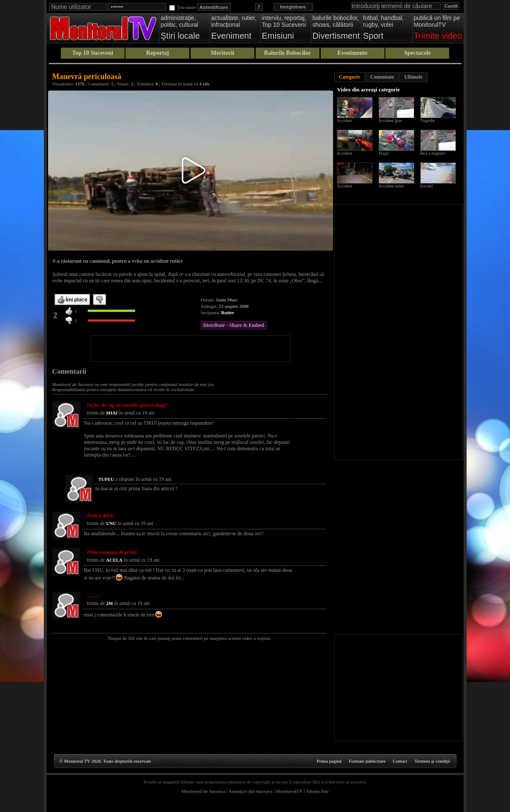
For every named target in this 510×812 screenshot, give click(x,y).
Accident (345, 121)
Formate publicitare (367, 761)
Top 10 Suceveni (93, 53)
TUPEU (106, 479)
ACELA (115, 560)
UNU (111, 523)
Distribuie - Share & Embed (234, 325)
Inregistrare (293, 7)
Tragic (384, 153)
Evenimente (352, 53)
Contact (400, 761)
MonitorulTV (289, 791)
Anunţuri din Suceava (250, 791)
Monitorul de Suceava (203, 791)
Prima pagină (329, 761)
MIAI (112, 413)
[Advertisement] (191, 349)
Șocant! (427, 186)
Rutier (228, 312)
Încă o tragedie (433, 153)
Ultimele (413, 77)
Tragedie (428, 121)
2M (110, 603)
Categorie (350, 77)
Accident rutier (391, 186)
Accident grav (390, 121)
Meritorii (223, 53)
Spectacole (417, 53)
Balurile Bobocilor (288, 53)
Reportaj (158, 53)
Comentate (382, 77)
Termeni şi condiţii (432, 761)
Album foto (317, 791)
